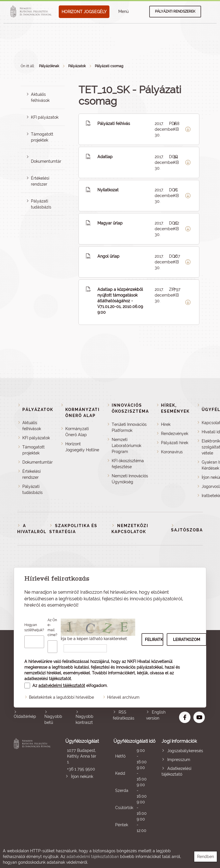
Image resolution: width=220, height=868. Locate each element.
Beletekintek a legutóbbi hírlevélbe (61, 697)
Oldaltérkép (25, 716)
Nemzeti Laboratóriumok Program (126, 446)
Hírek (166, 424)
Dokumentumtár (46, 161)
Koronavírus (172, 452)
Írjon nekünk (82, 776)
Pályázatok (77, 66)
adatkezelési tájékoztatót (48, 679)
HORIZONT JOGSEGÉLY (84, 12)
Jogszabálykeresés (185, 751)
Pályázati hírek (175, 443)
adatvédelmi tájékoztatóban (93, 857)
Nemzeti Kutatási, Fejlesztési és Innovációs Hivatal (33, 786)
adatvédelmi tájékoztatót (62, 686)
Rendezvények (175, 434)
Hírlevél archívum (123, 697)
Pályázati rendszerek (175, 11)
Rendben (206, 857)
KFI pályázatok (45, 117)
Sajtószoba (187, 530)
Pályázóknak (49, 66)
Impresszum (179, 760)
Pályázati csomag (109, 66)
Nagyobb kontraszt (85, 719)
